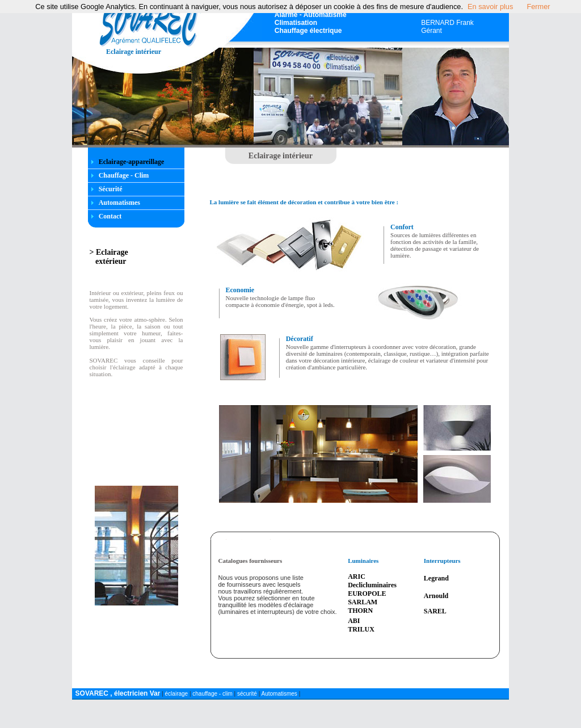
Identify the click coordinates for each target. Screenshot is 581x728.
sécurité (247, 694)
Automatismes (119, 203)
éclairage (177, 694)
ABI (354, 621)
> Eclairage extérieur (109, 257)
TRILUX (361, 629)
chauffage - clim (213, 694)
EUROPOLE (367, 594)
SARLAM (363, 602)
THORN (360, 611)
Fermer (538, 7)
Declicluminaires (372, 585)
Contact (110, 216)
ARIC (357, 576)
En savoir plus (490, 7)
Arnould (436, 596)
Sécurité (111, 189)
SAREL (435, 611)
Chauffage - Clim (124, 175)
